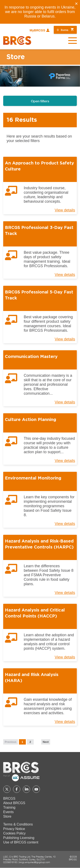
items (63, 30)
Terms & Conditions (18, 824)
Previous (11, 742)
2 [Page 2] (30, 742)
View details (65, 210)
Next (46, 742)
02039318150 (10, 862)
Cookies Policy (14, 833)
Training (9, 807)
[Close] (76, 4)
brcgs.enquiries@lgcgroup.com (34, 862)
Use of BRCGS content (21, 842)
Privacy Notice (14, 829)
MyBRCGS (37, 30)
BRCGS (9, 798)
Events (8, 812)
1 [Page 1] (22, 742)
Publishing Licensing (19, 838)
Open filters (40, 101)
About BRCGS (14, 803)
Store (7, 816)
